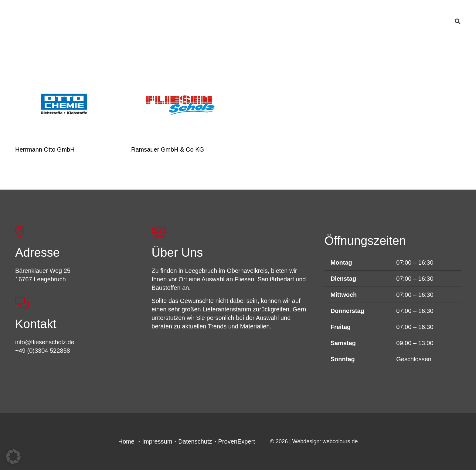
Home (126, 441)
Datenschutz (195, 441)
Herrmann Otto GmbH (45, 149)
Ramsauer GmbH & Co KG (168, 149)
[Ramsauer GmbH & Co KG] (180, 105)
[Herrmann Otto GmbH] (64, 105)
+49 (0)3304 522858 (43, 351)
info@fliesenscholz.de (45, 342)
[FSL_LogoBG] (74, 25)
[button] (457, 21)
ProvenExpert (237, 441)
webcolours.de (340, 441)
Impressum (157, 441)
